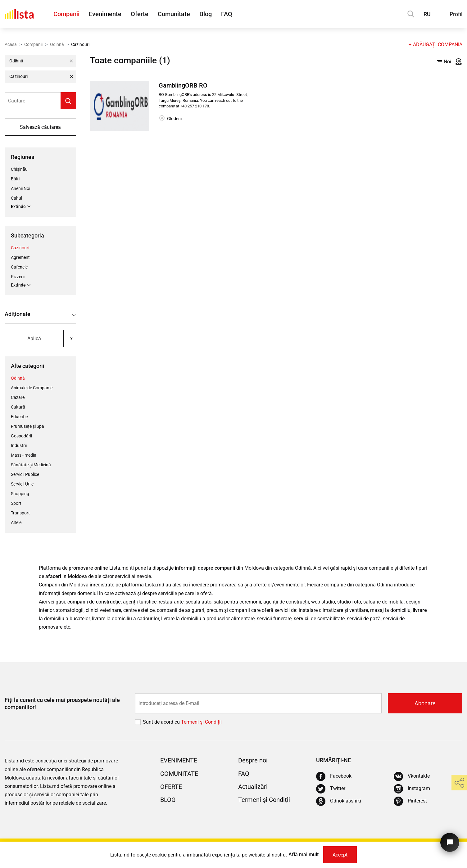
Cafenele (19, 267)
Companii (66, 14)
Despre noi (253, 760)
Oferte (140, 14)
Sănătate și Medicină (31, 465)
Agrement (20, 257)
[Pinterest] (410, 801)
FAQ (227, 14)
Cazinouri (20, 248)
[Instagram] (412, 789)
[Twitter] (331, 789)
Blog (206, 14)
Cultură (18, 407)
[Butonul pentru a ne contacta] (450, 842)
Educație (19, 417)
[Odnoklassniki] (339, 801)
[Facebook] (334, 776)
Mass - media (24, 455)
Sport (16, 503)
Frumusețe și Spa (27, 426)
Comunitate (174, 14)
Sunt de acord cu (162, 722)
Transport (20, 513)
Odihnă (57, 44)
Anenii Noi (20, 188)
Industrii (19, 445)
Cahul (16, 198)
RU (427, 14)
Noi (444, 62)
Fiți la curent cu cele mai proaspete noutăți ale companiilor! (62, 703)
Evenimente (105, 14)
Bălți (15, 179)
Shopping (20, 494)
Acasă (11, 44)
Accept (340, 855)
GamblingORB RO (183, 85)
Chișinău (19, 169)
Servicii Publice (25, 474)
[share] (459, 783)
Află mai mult (304, 854)
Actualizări (253, 787)
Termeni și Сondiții (201, 722)
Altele (16, 522)
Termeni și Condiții (264, 800)
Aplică (34, 339)
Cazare (18, 397)
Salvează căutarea (40, 127)
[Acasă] (19, 14)
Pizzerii (18, 277)
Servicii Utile (22, 484)
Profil (456, 14)
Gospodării (21, 436)
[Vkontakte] (412, 776)
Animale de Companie (32, 388)
